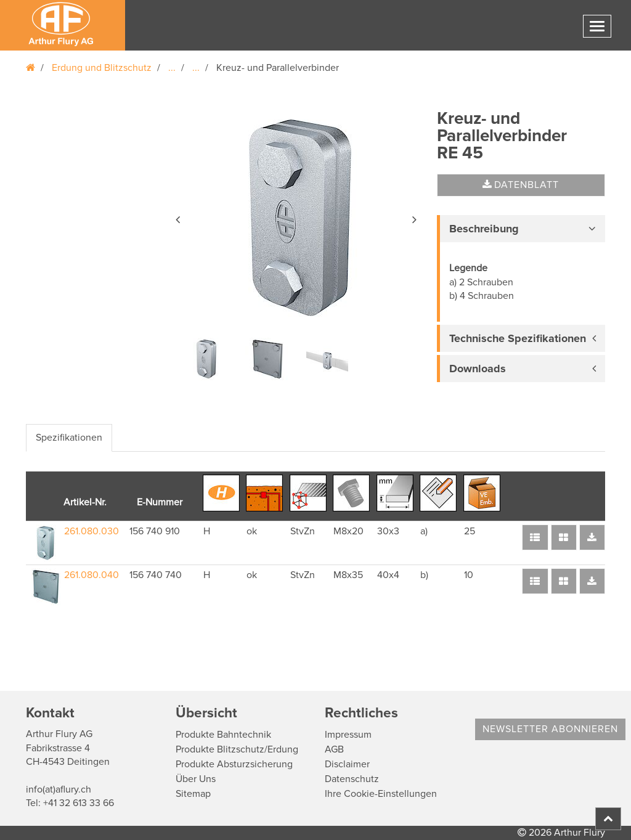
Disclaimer (347, 764)
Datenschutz (352, 779)
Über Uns (196, 779)
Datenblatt (521, 185)
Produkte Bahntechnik (223, 735)
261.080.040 (92, 575)
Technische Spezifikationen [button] (518, 338)
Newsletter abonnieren (550, 729)
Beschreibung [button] (484, 229)
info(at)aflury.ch (59, 789)
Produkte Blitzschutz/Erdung (237, 749)
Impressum (348, 735)
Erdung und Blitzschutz (102, 68)
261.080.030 (92, 531)
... (172, 68)
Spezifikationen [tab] (69, 438)
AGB (334, 749)
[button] (179, 218)
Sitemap (193, 794)
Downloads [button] (478, 369)
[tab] (521, 229)
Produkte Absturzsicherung (234, 764)
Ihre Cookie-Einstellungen (381, 794)
